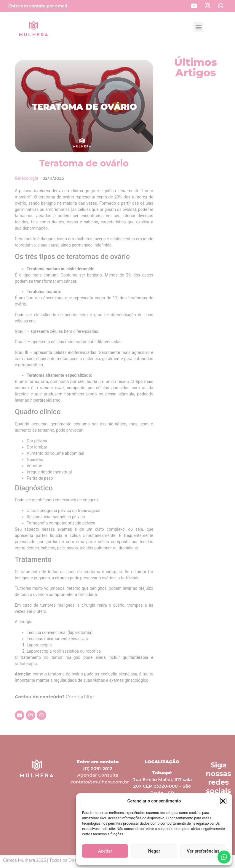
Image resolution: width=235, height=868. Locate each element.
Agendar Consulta (98, 775)
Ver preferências (203, 851)
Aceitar (105, 851)
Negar (154, 851)
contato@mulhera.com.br (100, 782)
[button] (223, 801)
